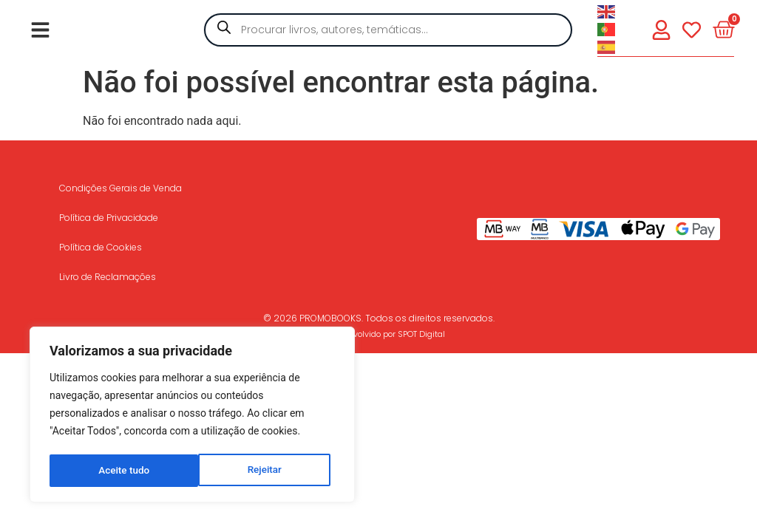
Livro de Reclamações (108, 277)
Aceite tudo (261, 471)
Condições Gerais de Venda (120, 188)
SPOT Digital (421, 334)
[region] (192, 416)
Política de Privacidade (109, 218)
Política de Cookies (101, 247)
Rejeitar (115, 471)
